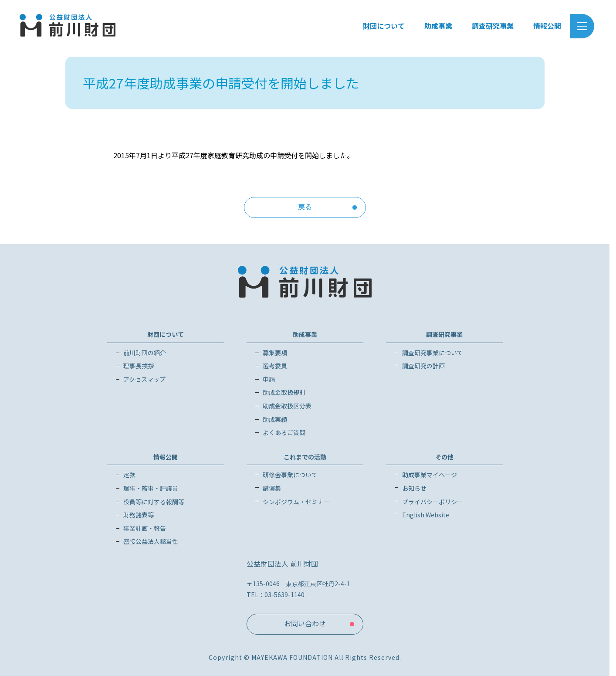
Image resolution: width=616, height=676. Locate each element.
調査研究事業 (444, 334)
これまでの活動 (305, 457)
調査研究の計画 (423, 366)
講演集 (272, 488)
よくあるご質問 (284, 432)
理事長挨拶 (139, 366)
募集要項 (275, 353)
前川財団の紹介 (145, 353)
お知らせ (414, 488)
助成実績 (275, 419)
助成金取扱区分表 (287, 406)
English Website (426, 515)
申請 (269, 379)
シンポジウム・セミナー (296, 502)
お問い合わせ (305, 623)
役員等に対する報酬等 (154, 502)
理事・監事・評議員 (151, 488)
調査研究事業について (433, 353)
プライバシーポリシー (433, 502)
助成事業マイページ (430, 475)
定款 (129, 475)
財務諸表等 (139, 515)
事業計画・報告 (145, 528)
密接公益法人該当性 (151, 541)
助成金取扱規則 (284, 392)
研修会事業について (290, 475)
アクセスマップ (144, 379)
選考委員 (275, 366)
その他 (444, 457)
